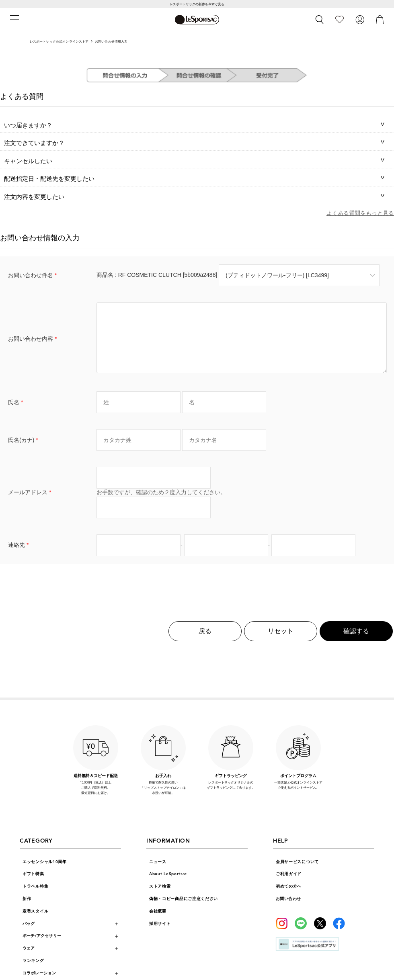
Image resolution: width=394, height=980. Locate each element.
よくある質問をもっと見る (360, 213)
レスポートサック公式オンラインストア (59, 41)
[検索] (320, 20)
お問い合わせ (288, 911)
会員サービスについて (297, 874)
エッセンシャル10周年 (45, 874)
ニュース (158, 874)
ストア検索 (160, 898)
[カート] (380, 20)
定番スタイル (35, 923)
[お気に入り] (340, 20)
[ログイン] (360, 20)
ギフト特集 (33, 886)
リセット (281, 643)
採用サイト (160, 936)
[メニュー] (14, 20)
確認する (356, 643)
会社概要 (158, 923)
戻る (205, 643)
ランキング (33, 973)
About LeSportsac (168, 886)
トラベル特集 (35, 898)
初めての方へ (289, 898)
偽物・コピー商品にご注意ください (184, 911)
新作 (27, 911)
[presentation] (197, 597)
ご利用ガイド (289, 886)
